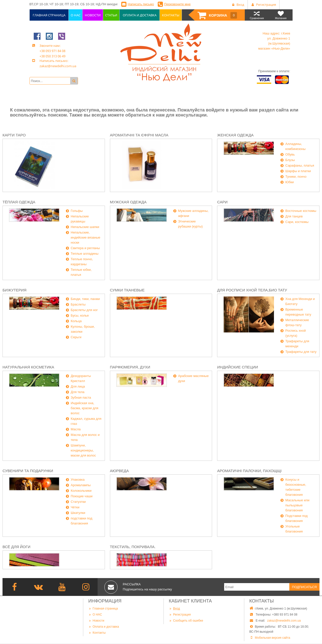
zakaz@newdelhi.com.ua (284, 621)
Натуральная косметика (28, 367)
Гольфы (77, 211)
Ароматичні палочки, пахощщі (249, 471)
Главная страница (103, 608)
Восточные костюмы (301, 211)
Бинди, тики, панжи (85, 299)
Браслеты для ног (84, 310)
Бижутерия (14, 290)
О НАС (95, 614)
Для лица (78, 386)
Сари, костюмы (297, 222)
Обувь (290, 154)
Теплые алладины (85, 254)
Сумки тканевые (127, 290)
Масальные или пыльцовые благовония (297, 505)
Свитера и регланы (85, 248)
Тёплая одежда (19, 202)
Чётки (75, 507)
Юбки (290, 182)
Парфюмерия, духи (130, 367)
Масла (76, 429)
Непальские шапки (85, 227)
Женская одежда (235, 135)
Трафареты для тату (301, 352)
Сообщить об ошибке (186, 620)
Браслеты (78, 304)
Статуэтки (78, 502)
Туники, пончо (296, 177)
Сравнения (257, 15)
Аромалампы (81, 485)
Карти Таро (14, 135)
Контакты (97, 633)
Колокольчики (81, 491)
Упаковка (78, 480)
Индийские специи (237, 367)
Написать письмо (141, 4)
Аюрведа (119, 471)
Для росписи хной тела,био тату (252, 290)
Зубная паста (81, 397)
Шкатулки (78, 513)
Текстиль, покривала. (133, 547)
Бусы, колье (80, 315)
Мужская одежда (128, 202)
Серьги (76, 337)
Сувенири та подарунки (28, 471)
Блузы (290, 160)
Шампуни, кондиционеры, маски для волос (83, 450)
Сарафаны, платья (300, 165)
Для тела (77, 392)
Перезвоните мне (177, 4)
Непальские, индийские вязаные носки (86, 237)
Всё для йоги (16, 547)
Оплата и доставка (104, 627)
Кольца (76, 321)
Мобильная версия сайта (272, 638)
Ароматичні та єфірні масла (139, 135)
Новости (96, 620)
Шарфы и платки (298, 171)
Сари (222, 202)
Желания (281, 15)
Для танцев (294, 216)
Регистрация (180, 614)
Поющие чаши (82, 496)
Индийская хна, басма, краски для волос (85, 408)
